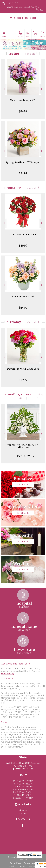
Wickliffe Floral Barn (23, 18)
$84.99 (23, 111)
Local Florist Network (18, 866)
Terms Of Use (16, 863)
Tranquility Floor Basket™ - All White (23, 446)
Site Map (33, 866)
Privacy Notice (30, 863)
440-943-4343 (12, 3)
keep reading (8, 673)
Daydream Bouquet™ (23, 100)
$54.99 (23, 308)
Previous (4, 89)
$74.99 (23, 173)
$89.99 (23, 246)
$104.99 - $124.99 (23, 456)
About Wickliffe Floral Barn (16, 664)
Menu (4, 37)
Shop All (30, 54)
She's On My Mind (23, 297)
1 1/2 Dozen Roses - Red (23, 234)
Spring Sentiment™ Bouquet (23, 162)
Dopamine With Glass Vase (23, 369)
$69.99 (23, 380)
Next (42, 89)
